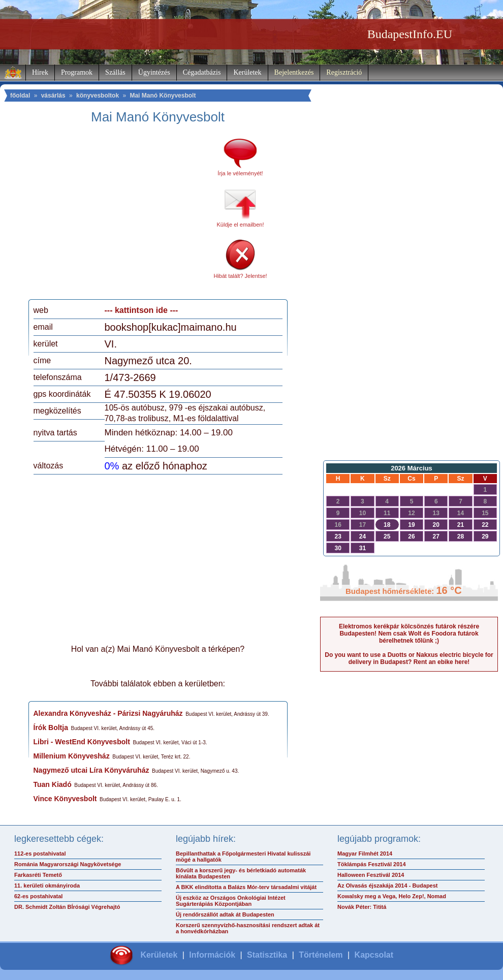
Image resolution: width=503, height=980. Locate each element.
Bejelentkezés (294, 72)
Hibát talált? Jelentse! (240, 276)
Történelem (321, 955)
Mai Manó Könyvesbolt (163, 96)
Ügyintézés (154, 72)
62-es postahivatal (38, 896)
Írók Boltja (51, 728)
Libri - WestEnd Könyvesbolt (82, 742)
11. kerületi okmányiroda (47, 886)
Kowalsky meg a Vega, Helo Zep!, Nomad (392, 896)
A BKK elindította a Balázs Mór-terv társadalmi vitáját (246, 887)
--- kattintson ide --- (142, 310)
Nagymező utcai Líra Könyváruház (91, 770)
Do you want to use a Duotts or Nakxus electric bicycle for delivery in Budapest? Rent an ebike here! (409, 658)
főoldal (20, 96)
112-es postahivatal (40, 853)
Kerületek (247, 72)
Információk (212, 955)
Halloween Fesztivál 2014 (371, 875)
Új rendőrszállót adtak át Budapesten (225, 914)
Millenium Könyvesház (72, 756)
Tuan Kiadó (53, 784)
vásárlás (53, 96)
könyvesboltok (98, 96)
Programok (77, 72)
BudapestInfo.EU (410, 34)
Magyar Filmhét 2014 (365, 853)
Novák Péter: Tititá (362, 907)
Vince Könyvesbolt (65, 799)
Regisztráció (344, 72)
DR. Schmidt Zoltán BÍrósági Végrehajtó (67, 907)
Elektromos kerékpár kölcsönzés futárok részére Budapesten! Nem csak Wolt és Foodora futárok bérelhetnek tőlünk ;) (409, 634)
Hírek (40, 72)
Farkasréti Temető (38, 875)
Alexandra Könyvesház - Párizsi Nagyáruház (108, 713)
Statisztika (267, 955)
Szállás (115, 72)
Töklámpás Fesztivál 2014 (372, 864)
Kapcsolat (374, 955)
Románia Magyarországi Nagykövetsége (68, 864)
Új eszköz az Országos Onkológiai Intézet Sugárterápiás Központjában (231, 901)
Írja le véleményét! (240, 173)
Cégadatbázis (202, 72)
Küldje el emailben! (241, 225)
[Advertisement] (118, 215)
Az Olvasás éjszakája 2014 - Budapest (388, 886)
